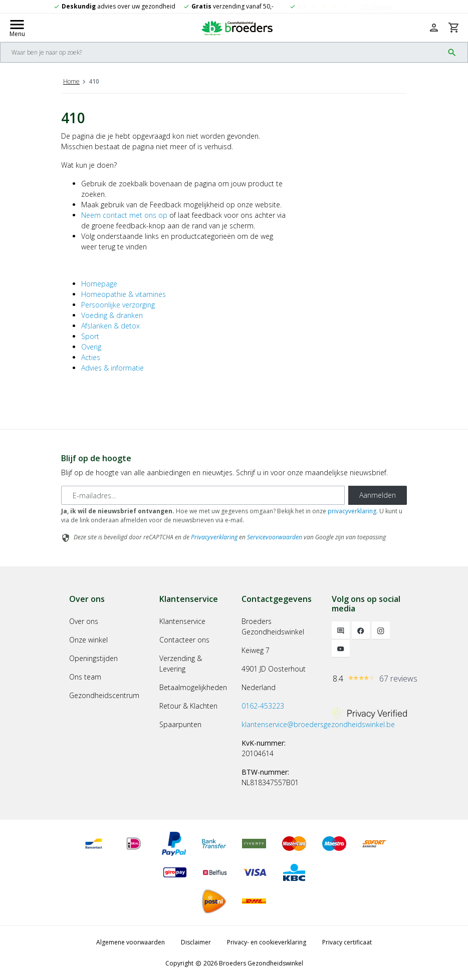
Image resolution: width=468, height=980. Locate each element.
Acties (91, 357)
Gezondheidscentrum (104, 695)
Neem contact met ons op (124, 215)
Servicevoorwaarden (275, 537)
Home (71, 81)
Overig (91, 347)
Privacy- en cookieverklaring (267, 942)
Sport (90, 336)
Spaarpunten (180, 724)
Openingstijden (93, 658)
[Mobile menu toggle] (17, 28)
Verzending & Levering (181, 664)
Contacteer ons (184, 640)
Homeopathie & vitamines (124, 294)
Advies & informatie (112, 368)
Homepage (99, 284)
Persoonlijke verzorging (118, 305)
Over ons (84, 621)
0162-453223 (263, 706)
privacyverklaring (352, 511)
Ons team (85, 677)
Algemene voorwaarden (131, 942)
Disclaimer (196, 942)
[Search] (222, 52)
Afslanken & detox (110, 326)
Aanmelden (378, 495)
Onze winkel (88, 640)
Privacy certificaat (347, 942)
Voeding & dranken (112, 315)
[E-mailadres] (203, 495)
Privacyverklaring (214, 537)
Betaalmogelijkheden (193, 687)
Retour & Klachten (188, 706)
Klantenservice (182, 621)
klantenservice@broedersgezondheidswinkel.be (318, 724)
